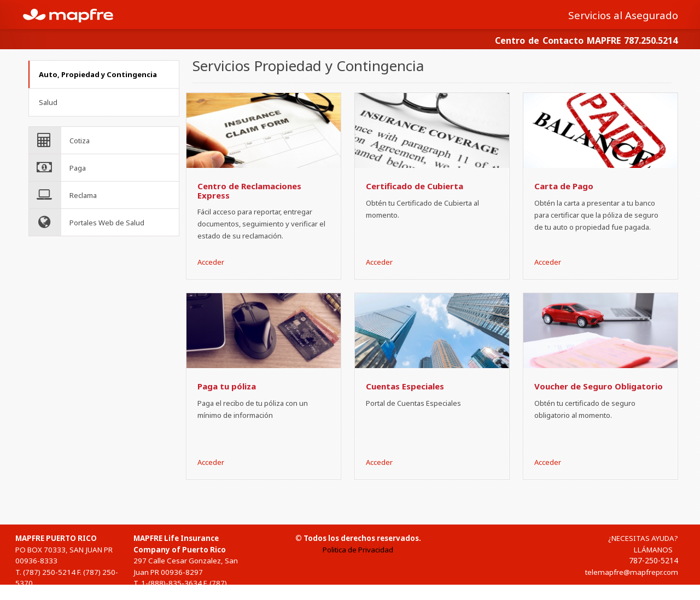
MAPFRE (74, 14)
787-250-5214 (654, 560)
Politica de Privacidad (358, 550)
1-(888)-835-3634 (171, 583)
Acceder (211, 262)
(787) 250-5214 (49, 572)
